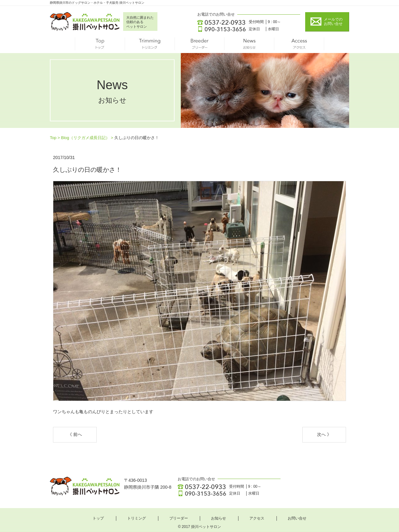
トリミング (150, 45)
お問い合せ (297, 518)
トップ (100, 45)
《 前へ (75, 434)
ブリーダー (199, 45)
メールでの (333, 22)
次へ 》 (324, 434)
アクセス (299, 45)
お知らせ (249, 45)
